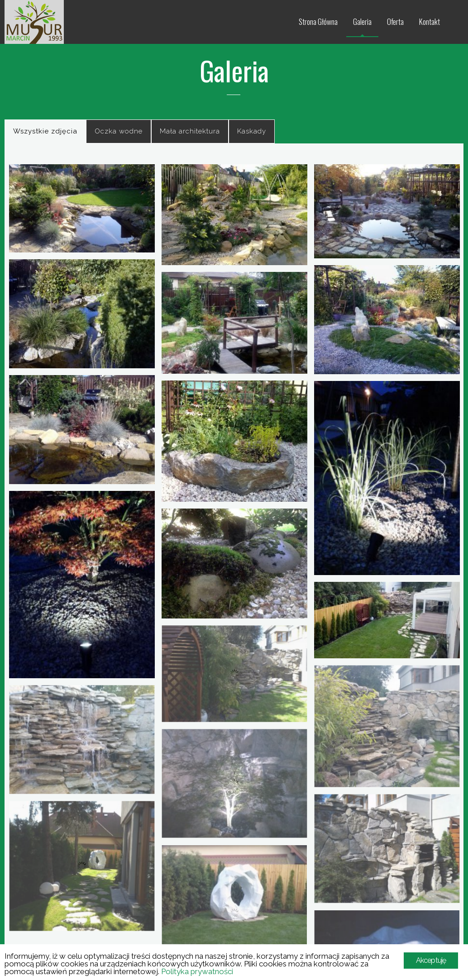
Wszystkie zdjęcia (45, 131)
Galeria (362, 21)
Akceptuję (431, 960)
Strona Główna (318, 21)
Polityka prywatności (197, 971)
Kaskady (252, 131)
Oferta (395, 21)
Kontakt (430, 21)
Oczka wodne (119, 131)
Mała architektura (190, 131)
